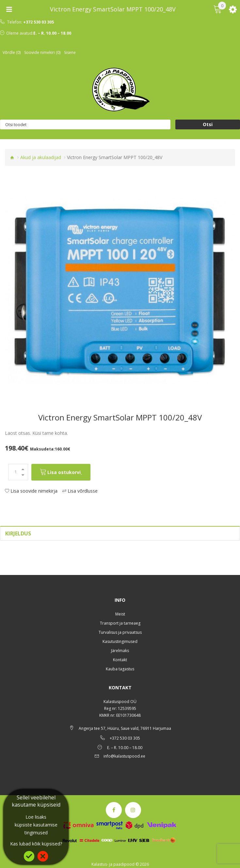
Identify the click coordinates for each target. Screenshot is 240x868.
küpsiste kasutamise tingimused (36, 829)
